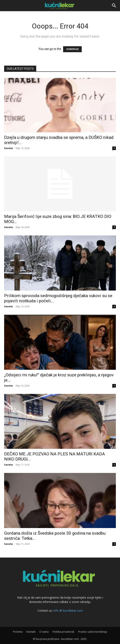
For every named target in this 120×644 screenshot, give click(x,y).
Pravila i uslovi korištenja (93, 632)
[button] (114, 6)
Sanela (8, 148)
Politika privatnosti (63, 632)
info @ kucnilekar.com (68, 610)
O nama (44, 632)
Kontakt (31, 632)
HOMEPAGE (72, 49)
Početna (18, 632)
